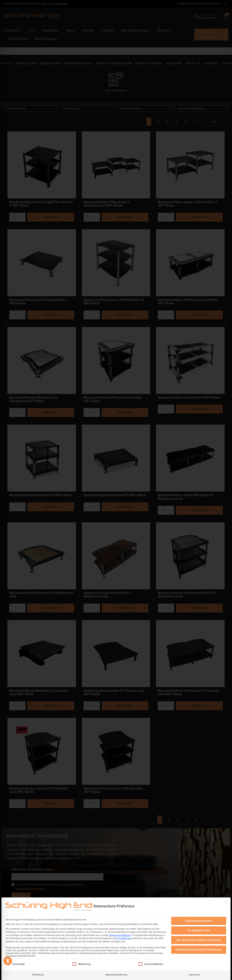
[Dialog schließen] (226, 902)
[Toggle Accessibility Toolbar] (8, 961)
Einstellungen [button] (125, 938)
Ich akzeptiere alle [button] (199, 930)
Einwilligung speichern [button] (199, 921)
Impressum (194, 975)
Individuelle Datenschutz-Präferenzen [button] (199, 950)
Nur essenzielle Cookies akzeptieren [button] (199, 940)
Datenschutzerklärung (120, 935)
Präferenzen (38, 975)
